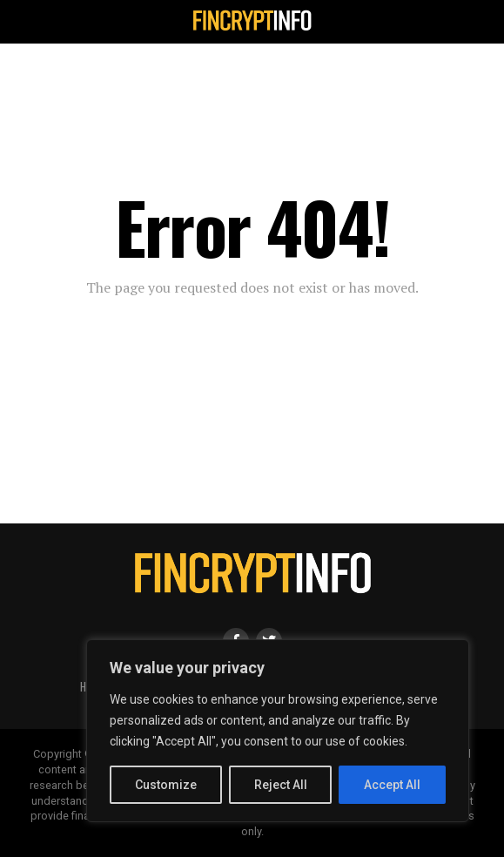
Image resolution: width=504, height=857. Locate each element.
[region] (278, 731)
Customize (166, 785)
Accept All (392, 785)
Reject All (281, 785)
